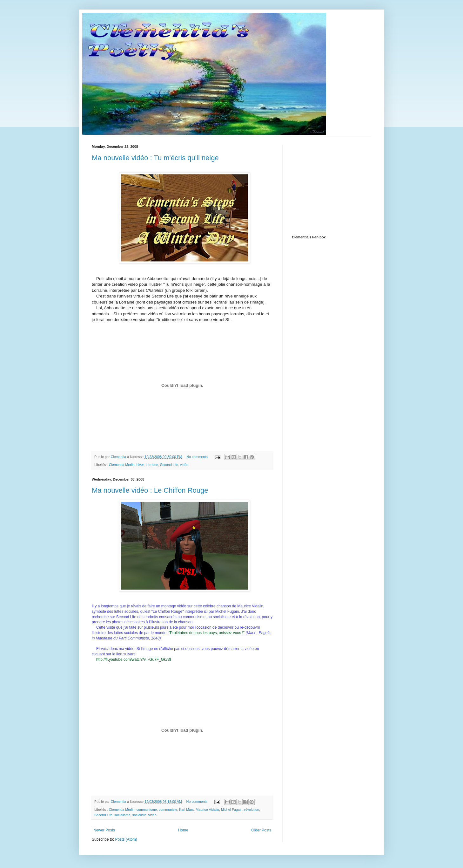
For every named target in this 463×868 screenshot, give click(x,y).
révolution (252, 810)
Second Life (169, 465)
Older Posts (261, 830)
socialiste (139, 815)
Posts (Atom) (126, 839)
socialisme (122, 815)
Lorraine (152, 465)
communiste (168, 810)
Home (183, 830)
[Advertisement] (339, 184)
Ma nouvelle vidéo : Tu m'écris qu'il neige (155, 158)
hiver (140, 465)
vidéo (184, 465)
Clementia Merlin (122, 465)
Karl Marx (186, 810)
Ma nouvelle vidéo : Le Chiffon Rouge (150, 490)
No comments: (198, 457)
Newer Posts (104, 830)
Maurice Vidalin (207, 810)
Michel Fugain (232, 810)
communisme (147, 810)
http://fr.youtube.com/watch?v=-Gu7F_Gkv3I (134, 660)
